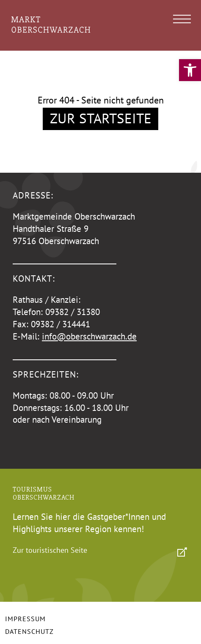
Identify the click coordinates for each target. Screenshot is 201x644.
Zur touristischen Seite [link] (50, 550)
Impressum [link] (25, 619)
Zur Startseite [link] (101, 118)
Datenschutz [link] (29, 631)
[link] (190, 70)
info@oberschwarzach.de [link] (89, 336)
